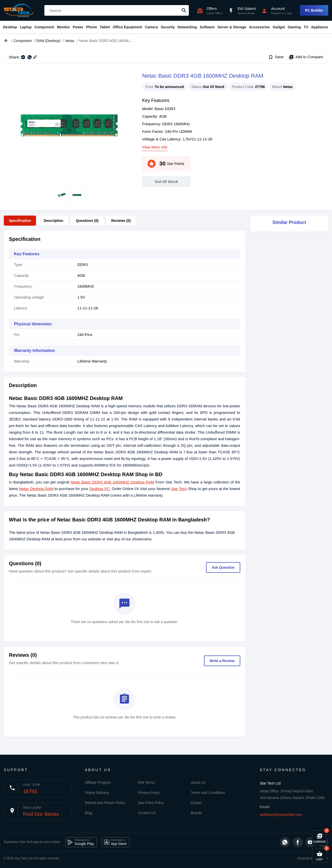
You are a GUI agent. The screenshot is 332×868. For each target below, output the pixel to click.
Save (276, 57)
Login (289, 13)
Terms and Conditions (208, 793)
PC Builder (314, 10)
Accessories (259, 27)
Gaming (294, 27)
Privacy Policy (149, 793)
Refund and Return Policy (105, 803)
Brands (196, 813)
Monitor (63, 27)
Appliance (319, 27)
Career (196, 803)
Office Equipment (127, 27)
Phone (92, 27)
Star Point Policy (151, 803)
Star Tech (179, 489)
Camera (151, 27)
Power (78, 27)
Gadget (279, 27)
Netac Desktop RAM (36, 489)
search (184, 10)
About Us (198, 782)
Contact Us (147, 813)
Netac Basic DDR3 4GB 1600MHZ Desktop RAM (112, 482)
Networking (187, 27)
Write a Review (222, 661)
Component (44, 27)
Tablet (105, 27)
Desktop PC (100, 489)
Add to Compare (306, 57)
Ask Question (223, 567)
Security (168, 27)
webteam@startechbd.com (281, 815)
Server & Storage (232, 27)
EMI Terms (146, 782)
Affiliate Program (98, 782)
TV (306, 27)
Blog (88, 813)
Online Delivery (97, 793)
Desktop (10, 27)
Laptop (26, 27)
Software (207, 27)
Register (276, 13)
